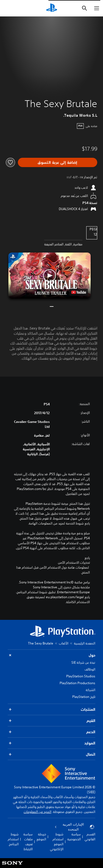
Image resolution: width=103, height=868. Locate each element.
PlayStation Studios (81, 676)
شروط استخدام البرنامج (13, 839)
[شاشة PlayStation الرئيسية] (52, 8)
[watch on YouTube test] (79, 292)
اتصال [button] (51, 754)
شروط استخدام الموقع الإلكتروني (57, 842)
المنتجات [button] (51, 710)
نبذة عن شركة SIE (83, 662)
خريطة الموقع (41, 837)
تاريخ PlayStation (84, 697)
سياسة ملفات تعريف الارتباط (28, 842)
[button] (50, 276)
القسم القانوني (90, 837)
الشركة (91, 690)
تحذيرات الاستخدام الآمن (74, 563)
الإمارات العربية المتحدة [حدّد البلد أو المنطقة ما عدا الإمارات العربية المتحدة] (75, 827)
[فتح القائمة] (97, 8)
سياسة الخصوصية (74, 837)
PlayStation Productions (77, 683)
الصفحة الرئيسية (85, 643)
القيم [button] (51, 721)
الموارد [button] (51, 743)
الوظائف (90, 669)
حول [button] (51, 655)
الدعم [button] (51, 732)
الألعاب (64, 643)
